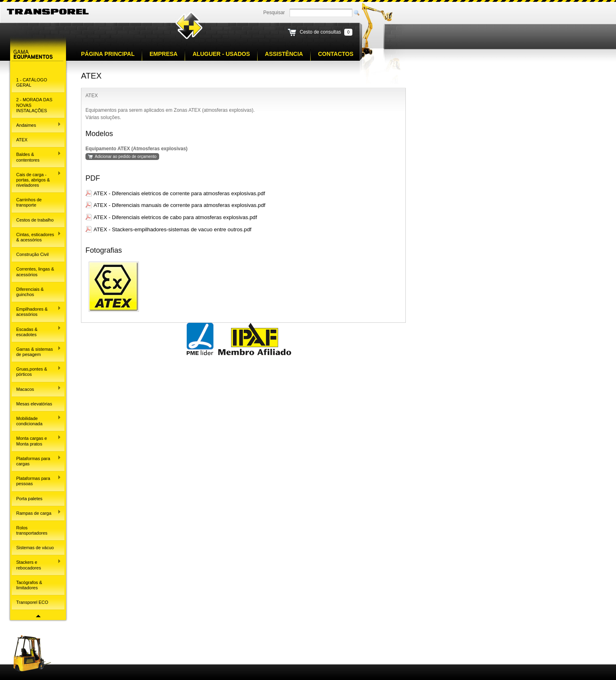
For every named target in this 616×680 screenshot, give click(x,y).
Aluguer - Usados (221, 54)
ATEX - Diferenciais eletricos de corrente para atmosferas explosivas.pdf (179, 193)
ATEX (22, 140)
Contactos (336, 54)
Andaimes (36, 125)
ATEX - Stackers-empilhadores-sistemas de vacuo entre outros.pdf (173, 229)
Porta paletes (29, 499)
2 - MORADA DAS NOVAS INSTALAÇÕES (34, 105)
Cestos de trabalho (35, 220)
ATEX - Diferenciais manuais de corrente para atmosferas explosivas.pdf (179, 205)
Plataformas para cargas (36, 461)
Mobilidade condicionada (36, 421)
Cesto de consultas (320, 32)
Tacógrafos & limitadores (29, 585)
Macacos (36, 388)
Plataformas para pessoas (36, 481)
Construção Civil (32, 254)
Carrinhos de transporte (29, 202)
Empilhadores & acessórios (36, 311)
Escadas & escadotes (36, 331)
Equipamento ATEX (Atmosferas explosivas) (136, 149)
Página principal (108, 54)
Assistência (284, 54)
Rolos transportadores (32, 530)
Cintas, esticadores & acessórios (36, 237)
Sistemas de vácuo (35, 548)
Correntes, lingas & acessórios (35, 272)
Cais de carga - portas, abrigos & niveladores (36, 179)
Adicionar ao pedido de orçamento (126, 157)
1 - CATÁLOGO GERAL (32, 82)
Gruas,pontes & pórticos (36, 371)
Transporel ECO (32, 602)
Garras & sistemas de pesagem (36, 351)
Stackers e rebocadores (36, 564)
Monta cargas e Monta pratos (36, 440)
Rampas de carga (36, 512)
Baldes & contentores (36, 157)
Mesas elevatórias (34, 404)
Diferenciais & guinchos (30, 292)
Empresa (163, 54)
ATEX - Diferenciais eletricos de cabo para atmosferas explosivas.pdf (175, 217)
